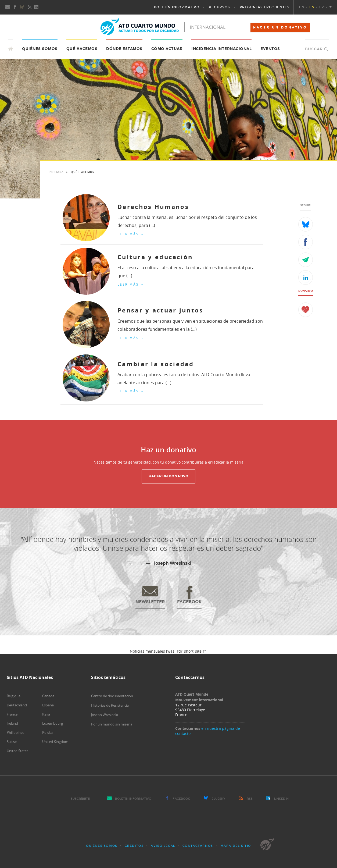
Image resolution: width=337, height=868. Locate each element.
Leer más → (131, 234)
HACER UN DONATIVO (280, 27)
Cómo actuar (167, 49)
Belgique (14, 696)
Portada (57, 172)
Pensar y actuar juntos (160, 310)
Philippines (15, 732)
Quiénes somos (102, 846)
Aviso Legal (163, 846)
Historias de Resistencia (110, 705)
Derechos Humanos (153, 207)
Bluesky (218, 799)
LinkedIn (282, 799)
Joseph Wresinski (105, 715)
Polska (47, 732)
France (12, 714)
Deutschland (17, 705)
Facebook (181, 799)
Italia (46, 714)
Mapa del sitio (236, 846)
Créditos (134, 846)
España (48, 705)
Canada (48, 696)
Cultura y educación (155, 257)
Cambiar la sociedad (156, 364)
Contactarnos (198, 846)
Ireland (12, 723)
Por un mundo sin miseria (112, 724)
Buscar (314, 49)
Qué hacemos (82, 49)
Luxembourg (53, 723)
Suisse (12, 742)
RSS (250, 799)
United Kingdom (55, 742)
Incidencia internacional (221, 49)
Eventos (270, 49)
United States (17, 751)
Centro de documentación (112, 696)
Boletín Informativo (133, 799)
